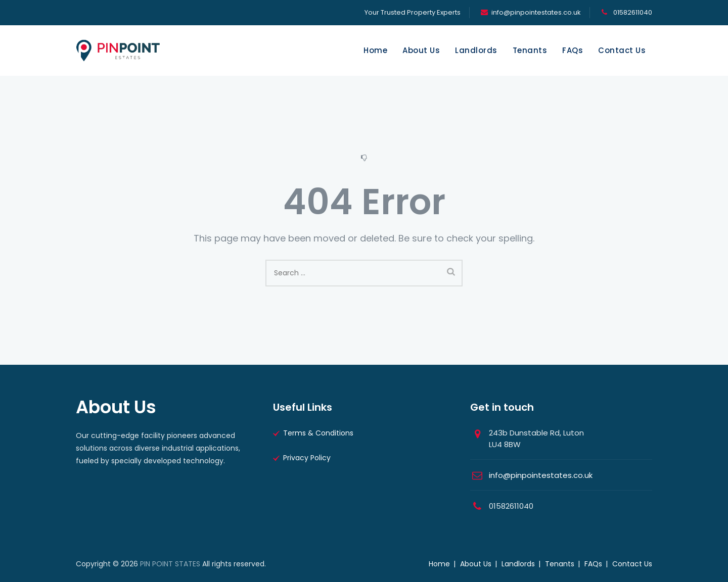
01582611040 (632, 12)
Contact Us (622, 50)
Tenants (530, 50)
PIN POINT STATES (170, 564)
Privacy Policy (307, 458)
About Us (421, 50)
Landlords (476, 50)
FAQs (573, 50)
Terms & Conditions (318, 433)
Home (375, 50)
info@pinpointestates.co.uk (536, 12)
